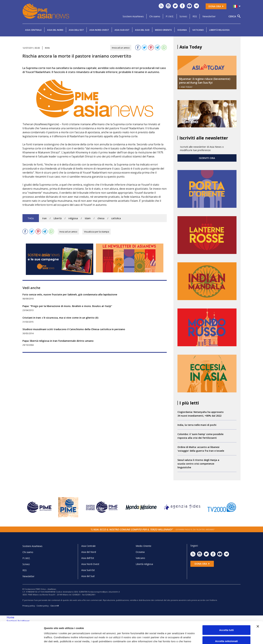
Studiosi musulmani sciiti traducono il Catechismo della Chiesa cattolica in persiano (74, 329)
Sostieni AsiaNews (133, 16)
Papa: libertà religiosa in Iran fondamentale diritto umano (58, 341)
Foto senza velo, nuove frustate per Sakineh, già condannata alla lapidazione (70, 294)
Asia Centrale (33, 30)
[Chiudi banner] (258, 607)
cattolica (116, 218)
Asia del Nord (55, 30)
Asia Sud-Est (122, 30)
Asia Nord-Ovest (99, 30)
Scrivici (183, 16)
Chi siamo (155, 16)
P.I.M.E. (170, 16)
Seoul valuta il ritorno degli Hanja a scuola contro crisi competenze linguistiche (198, 464)
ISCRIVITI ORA (207, 158)
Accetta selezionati (226, 622)
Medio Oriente (163, 30)
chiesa (101, 218)
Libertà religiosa (219, 30)
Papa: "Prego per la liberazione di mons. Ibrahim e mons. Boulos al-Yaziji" (67, 306)
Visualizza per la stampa (97, 232)
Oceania (182, 30)
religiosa (73, 218)
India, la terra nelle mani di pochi (197, 425)
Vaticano (198, 30)
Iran (44, 218)
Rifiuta (227, 633)
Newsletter (209, 16)
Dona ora (216, 6)
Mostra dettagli (176, 637)
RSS (195, 16)
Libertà (58, 218)
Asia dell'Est (76, 30)
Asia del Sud (142, 30)
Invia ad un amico (121, 48)
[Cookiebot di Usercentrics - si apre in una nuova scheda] (22, 637)
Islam (88, 218)
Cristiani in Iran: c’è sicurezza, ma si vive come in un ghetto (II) (60, 318)
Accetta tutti (227, 611)
